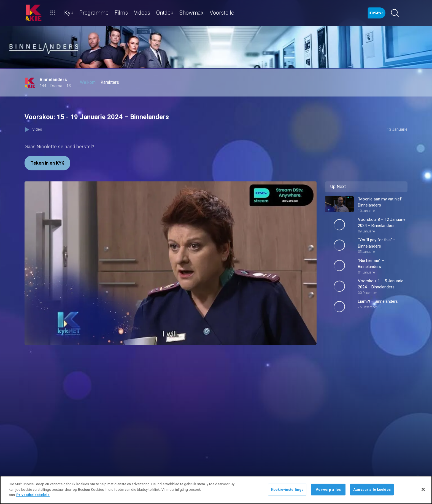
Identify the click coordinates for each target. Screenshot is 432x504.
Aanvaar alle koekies (372, 490)
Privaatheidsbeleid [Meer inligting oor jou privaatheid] (33, 495)
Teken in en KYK (47, 163)
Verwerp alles (328, 490)
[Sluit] (423, 489)
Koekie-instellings (287, 490)
